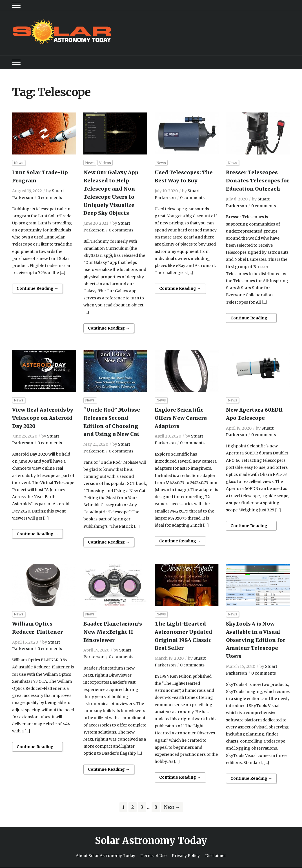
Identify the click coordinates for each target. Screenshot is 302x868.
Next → (172, 807)
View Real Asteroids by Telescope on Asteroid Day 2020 (43, 418)
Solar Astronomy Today (151, 841)
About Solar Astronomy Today (106, 856)
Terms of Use (154, 856)
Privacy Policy (186, 856)
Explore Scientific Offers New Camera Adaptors (181, 418)
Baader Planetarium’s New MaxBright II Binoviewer (113, 632)
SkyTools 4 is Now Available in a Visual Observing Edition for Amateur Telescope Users (256, 640)
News (19, 163)
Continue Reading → (37, 288)
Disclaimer (216, 856)
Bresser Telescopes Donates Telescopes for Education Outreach (258, 181)
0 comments (50, 198)
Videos (105, 163)
